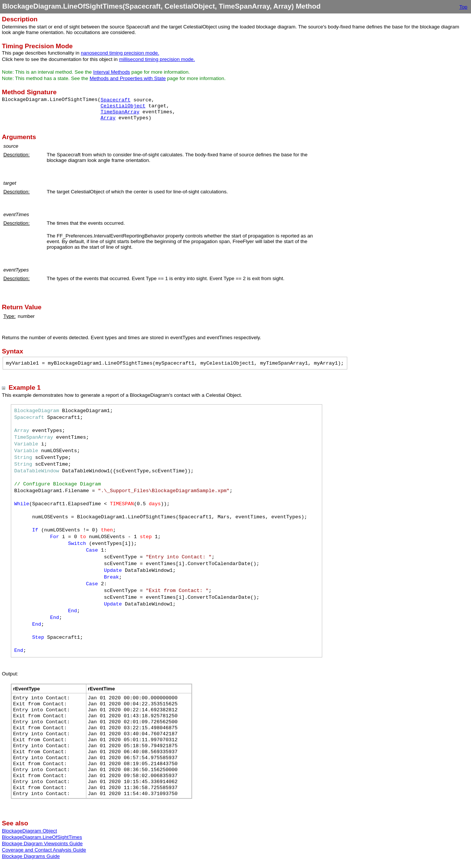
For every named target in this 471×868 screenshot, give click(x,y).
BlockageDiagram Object (29, 831)
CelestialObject (123, 106)
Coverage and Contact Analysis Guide (44, 850)
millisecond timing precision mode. (157, 59)
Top (464, 7)
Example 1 (25, 387)
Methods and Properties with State (128, 78)
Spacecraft (116, 100)
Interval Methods (112, 72)
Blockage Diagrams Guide (31, 856)
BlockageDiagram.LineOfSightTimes (42, 837)
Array (108, 118)
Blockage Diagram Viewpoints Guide (42, 844)
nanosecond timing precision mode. (120, 53)
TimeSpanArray (120, 112)
